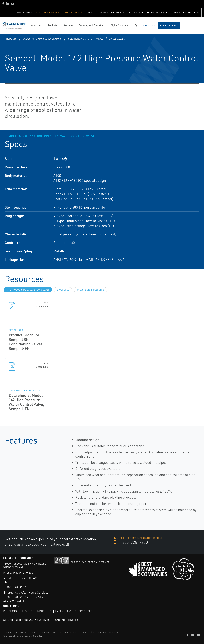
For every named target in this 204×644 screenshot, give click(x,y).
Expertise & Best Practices (74, 611)
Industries (44, 611)
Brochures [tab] (63, 290)
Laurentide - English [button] (184, 12)
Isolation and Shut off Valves (85, 39)
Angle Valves (117, 39)
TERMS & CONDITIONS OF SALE (20, 632)
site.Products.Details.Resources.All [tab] (28, 290)
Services (27, 611)
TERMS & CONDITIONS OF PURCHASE (59, 632)
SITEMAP (113, 632)
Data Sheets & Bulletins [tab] (90, 290)
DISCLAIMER (100, 632)
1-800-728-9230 (131, 542)
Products (11, 39)
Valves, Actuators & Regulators (42, 39)
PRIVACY (86, 632)
